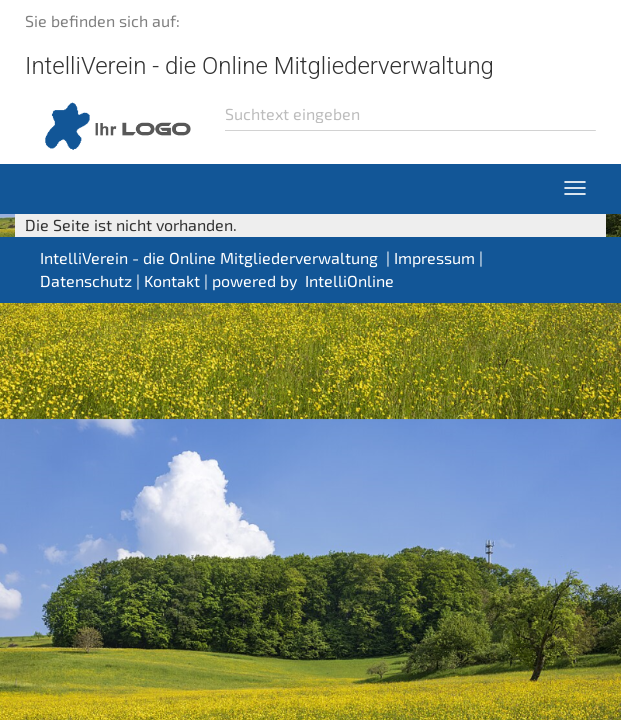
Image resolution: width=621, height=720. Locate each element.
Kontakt (172, 280)
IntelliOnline (349, 280)
